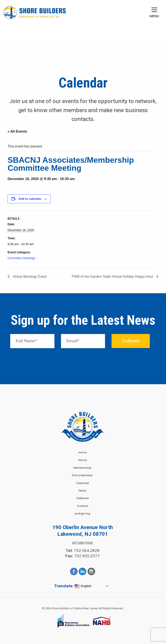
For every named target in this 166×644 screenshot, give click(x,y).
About (82, 460)
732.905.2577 (87, 556)
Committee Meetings (21, 258)
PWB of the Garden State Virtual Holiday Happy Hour (113, 277)
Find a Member (82, 475)
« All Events (17, 131)
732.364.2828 (87, 551)
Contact (83, 506)
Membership (82, 468)
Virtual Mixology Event (29, 277)
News (83, 491)
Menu (154, 16)
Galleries (83, 498)
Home (83, 452)
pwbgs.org (82, 513)
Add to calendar (30, 199)
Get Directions (82, 543)
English (83, 586)
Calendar (83, 483)
